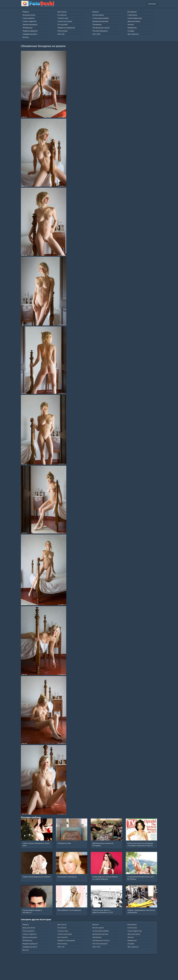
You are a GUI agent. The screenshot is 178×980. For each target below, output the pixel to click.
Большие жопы (29, 928)
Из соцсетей (63, 937)
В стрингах (62, 928)
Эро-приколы (133, 947)
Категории (152, 4)
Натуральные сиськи (101, 941)
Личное (131, 937)
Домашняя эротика (100, 934)
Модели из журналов (66, 941)
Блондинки (132, 925)
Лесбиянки (97, 937)
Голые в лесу (63, 931)
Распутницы (62, 944)
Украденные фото (30, 947)
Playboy (26, 925)
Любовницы (28, 941)
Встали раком (98, 928)
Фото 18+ (61, 947)
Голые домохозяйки (101, 931)
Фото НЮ (96, 947)
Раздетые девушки (30, 944)
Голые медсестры (135, 931)
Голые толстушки (65, 934)
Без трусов (62, 925)
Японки (26, 950)
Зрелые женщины (30, 937)
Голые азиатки (29, 931)
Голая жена (132, 928)
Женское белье (134, 934)
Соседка (131, 944)
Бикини (96, 925)
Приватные (132, 941)
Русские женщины (100, 944)
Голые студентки (29, 934)
